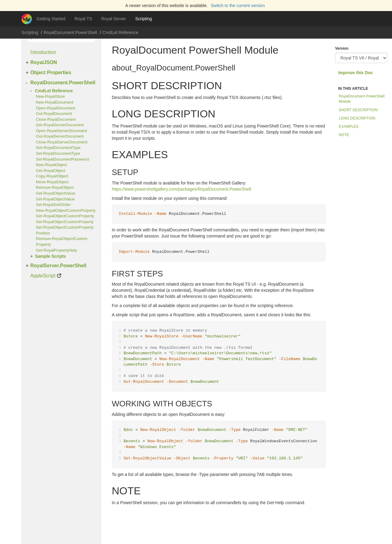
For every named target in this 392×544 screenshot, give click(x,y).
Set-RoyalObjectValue (55, 199)
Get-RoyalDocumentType (58, 148)
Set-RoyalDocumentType (58, 153)
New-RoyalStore (50, 96)
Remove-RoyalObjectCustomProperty (62, 242)
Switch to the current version (238, 6)
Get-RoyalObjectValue (55, 193)
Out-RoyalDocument (54, 114)
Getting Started (51, 19)
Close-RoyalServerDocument (62, 142)
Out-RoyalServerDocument (60, 136)
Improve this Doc (356, 73)
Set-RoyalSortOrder (53, 205)
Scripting (143, 19)
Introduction (43, 52)
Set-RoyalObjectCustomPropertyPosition (65, 230)
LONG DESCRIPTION (357, 118)
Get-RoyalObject (51, 171)
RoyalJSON (44, 62)
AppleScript (43, 276)
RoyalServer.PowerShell (58, 266)
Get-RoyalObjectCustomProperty (65, 216)
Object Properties (51, 72)
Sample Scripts (50, 256)
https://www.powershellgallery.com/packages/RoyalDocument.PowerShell (181, 189)
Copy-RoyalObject (52, 176)
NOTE (344, 135)
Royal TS (83, 19)
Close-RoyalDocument (56, 119)
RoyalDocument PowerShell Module (362, 99)
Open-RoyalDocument (56, 108)
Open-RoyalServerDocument (61, 131)
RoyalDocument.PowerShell (70, 32)
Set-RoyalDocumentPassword (62, 159)
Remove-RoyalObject (55, 187)
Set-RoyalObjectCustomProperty (65, 222)
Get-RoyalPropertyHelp (56, 250)
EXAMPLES (349, 127)
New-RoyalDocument (55, 102)
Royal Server (114, 19)
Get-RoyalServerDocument (60, 125)
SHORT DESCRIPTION (358, 110)
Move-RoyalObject (52, 182)
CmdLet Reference (120, 32)
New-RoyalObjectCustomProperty (66, 210)
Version (342, 48)
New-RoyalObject (51, 165)
